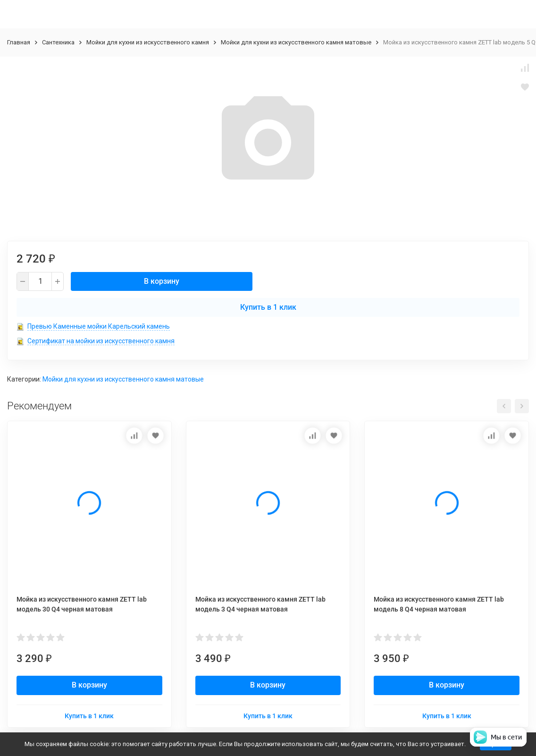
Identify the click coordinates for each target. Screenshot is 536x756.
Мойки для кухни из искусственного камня (148, 42)
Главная (19, 42)
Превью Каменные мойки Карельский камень (99, 326)
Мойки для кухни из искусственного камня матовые (296, 42)
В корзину (162, 281)
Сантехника (58, 42)
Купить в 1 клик (268, 307)
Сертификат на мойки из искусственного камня (101, 341)
